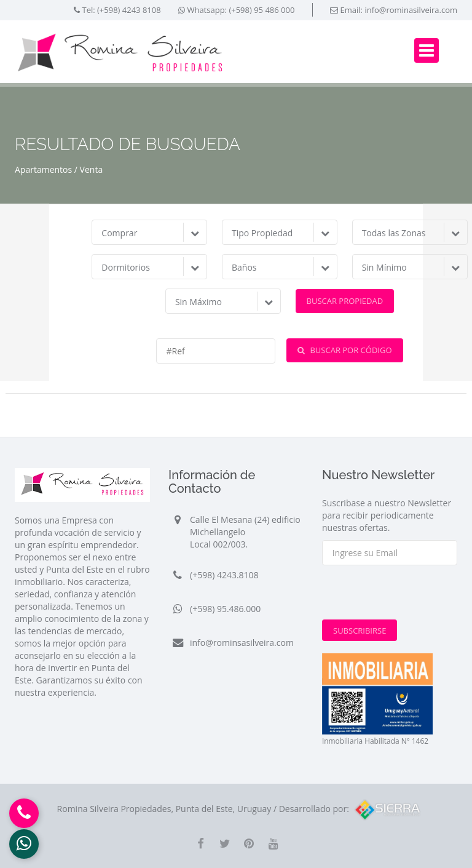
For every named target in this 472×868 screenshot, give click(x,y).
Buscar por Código (344, 350)
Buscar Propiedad (345, 301)
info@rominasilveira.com (411, 10)
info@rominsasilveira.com (242, 643)
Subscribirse (360, 631)
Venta (92, 169)
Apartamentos (43, 169)
